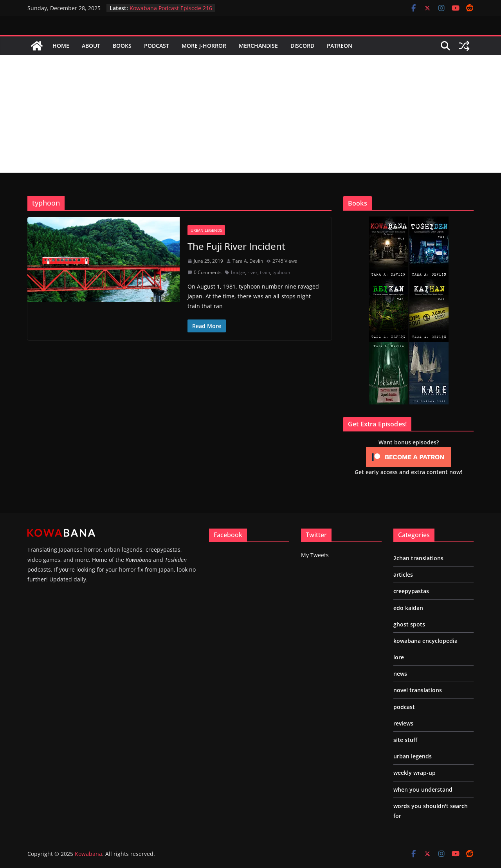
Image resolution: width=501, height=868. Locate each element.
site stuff (405, 740)
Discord (302, 46)
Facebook (228, 535)
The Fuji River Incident (236, 246)
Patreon (340, 46)
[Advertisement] (250, 114)
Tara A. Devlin (248, 261)
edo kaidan (408, 608)
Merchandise (258, 46)
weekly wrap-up (414, 773)
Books (122, 46)
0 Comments (205, 272)
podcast (404, 707)
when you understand (423, 790)
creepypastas (411, 591)
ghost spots (409, 624)
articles (403, 575)
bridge (238, 272)
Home (61, 46)
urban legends (206, 230)
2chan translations (418, 558)
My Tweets (315, 555)
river (252, 272)
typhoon (281, 272)
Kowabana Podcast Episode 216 (171, 8)
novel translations (418, 690)
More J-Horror (204, 46)
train (265, 272)
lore (399, 657)
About (91, 46)
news (400, 674)
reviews (403, 723)
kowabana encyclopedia (425, 641)
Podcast (157, 46)
